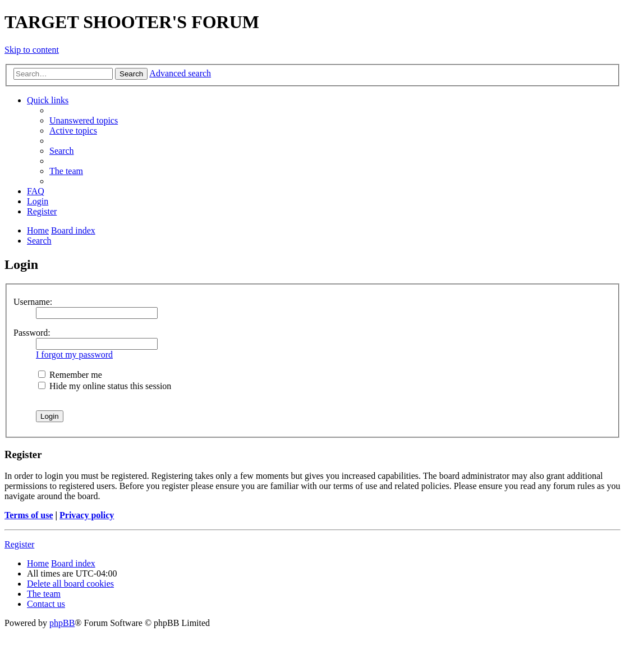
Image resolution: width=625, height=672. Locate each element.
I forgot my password (74, 355)
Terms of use (29, 515)
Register (19, 544)
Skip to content (32, 50)
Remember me (70, 375)
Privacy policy (87, 515)
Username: (33, 302)
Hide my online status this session (105, 386)
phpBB (62, 623)
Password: (32, 333)
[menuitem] (84, 120)
